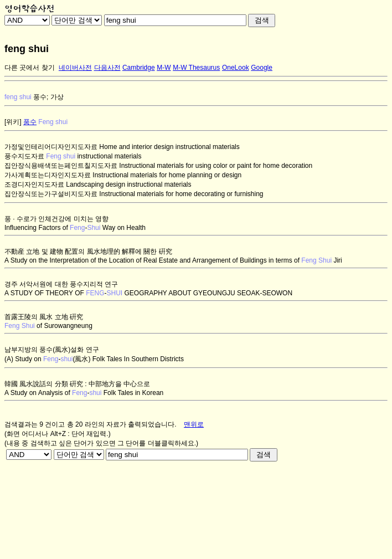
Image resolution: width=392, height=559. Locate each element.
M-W (164, 68)
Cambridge (139, 68)
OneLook (236, 68)
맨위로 (194, 424)
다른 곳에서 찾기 (30, 68)
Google (262, 68)
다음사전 (107, 68)
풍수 (30, 122)
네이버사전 (75, 68)
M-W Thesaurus (196, 68)
